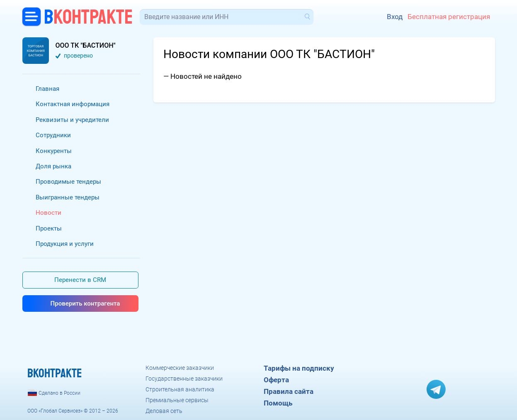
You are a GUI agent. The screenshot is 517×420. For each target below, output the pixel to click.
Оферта (276, 380)
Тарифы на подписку (299, 368)
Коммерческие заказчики (180, 368)
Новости (49, 213)
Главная (47, 89)
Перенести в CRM (80, 280)
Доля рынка (53, 166)
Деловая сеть (164, 411)
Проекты (49, 228)
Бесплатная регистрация (449, 17)
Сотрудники (53, 135)
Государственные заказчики (184, 379)
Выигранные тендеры (68, 197)
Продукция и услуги (65, 244)
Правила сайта (289, 391)
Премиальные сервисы (177, 400)
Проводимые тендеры (68, 182)
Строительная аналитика (180, 389)
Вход (395, 17)
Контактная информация (73, 104)
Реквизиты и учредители (72, 120)
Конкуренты (54, 151)
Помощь (278, 403)
